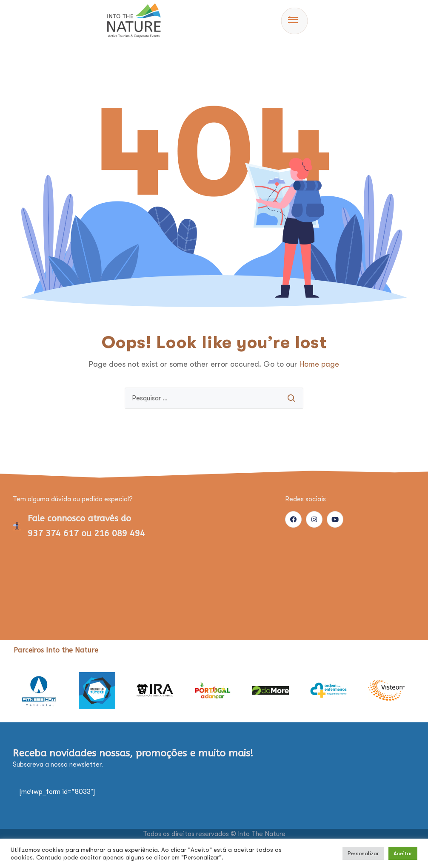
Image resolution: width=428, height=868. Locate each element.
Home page (319, 364)
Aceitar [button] (403, 853)
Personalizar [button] (363, 853)
